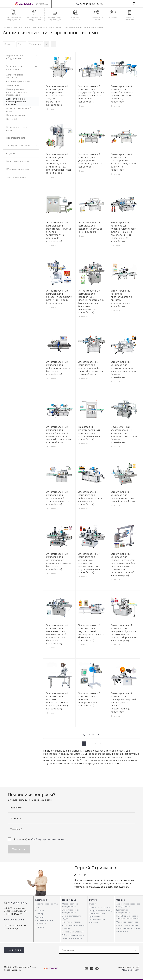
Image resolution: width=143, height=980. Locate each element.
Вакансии (40, 910)
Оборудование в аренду (101, 910)
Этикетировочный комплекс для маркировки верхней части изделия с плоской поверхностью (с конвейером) (123, 703)
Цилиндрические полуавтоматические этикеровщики (17, 92)
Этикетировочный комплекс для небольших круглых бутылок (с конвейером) (58, 368)
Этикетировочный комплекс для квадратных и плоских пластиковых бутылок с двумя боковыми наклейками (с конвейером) (91, 302)
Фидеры (66, 928)
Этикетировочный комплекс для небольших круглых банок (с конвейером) (124, 497)
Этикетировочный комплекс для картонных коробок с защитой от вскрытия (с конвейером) (91, 368)
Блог (37, 907)
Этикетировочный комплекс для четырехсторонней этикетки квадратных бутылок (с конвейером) (123, 370)
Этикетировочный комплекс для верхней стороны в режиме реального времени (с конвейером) (122, 94)
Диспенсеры (13, 85)
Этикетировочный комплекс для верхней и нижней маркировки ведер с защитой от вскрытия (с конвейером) (59, 435)
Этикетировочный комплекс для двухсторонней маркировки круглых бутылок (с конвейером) (59, 562)
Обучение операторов (127, 922)
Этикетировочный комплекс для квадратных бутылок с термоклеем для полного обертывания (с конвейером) (124, 633)
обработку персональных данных (47, 839)
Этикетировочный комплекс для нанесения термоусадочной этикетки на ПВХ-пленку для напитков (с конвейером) (59, 164)
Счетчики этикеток (16, 115)
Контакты (40, 927)
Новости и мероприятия (47, 904)
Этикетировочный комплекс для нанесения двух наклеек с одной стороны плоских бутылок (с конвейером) (57, 634)
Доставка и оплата (44, 920)
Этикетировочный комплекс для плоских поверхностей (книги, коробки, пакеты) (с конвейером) (59, 701)
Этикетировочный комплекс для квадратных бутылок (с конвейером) (90, 227)
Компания (41, 900)
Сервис (120, 900)
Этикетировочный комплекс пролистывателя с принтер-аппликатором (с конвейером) (121, 298)
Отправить (19, 849)
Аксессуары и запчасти (73, 925)
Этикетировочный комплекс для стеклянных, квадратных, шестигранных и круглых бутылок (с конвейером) (89, 563)
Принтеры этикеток (72, 922)
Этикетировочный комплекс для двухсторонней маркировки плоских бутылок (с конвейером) (91, 633)
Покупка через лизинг (100, 907)
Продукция (69, 900)
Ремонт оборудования (127, 925)
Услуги (93, 900)
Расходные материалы (73, 932)
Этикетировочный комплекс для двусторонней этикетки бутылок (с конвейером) (90, 161)
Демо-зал (94, 922)
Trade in (93, 904)
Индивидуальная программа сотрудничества (97, 916)
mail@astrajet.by (18, 903)
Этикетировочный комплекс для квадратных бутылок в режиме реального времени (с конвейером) (91, 94)
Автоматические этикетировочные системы (16, 102)
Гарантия (39, 917)
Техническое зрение (72, 938)
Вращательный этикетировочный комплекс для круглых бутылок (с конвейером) (89, 433)
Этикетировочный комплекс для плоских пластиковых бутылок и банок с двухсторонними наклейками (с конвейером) (123, 232)
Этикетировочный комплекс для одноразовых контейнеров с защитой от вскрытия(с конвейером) (57, 96)
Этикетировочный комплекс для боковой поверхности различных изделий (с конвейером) (59, 297)
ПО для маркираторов (73, 935)
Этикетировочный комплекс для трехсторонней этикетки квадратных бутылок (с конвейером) (123, 162)
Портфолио (41, 924)
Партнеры (40, 914)
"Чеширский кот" (130, 970)
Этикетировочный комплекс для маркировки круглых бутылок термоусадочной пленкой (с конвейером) (59, 232)
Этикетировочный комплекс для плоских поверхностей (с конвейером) (89, 699)
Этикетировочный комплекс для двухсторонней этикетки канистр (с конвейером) (58, 498)
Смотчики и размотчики (18, 82)
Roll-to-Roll (12, 119)
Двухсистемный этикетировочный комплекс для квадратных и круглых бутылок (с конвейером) (124, 435)
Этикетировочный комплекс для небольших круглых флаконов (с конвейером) (90, 498)
